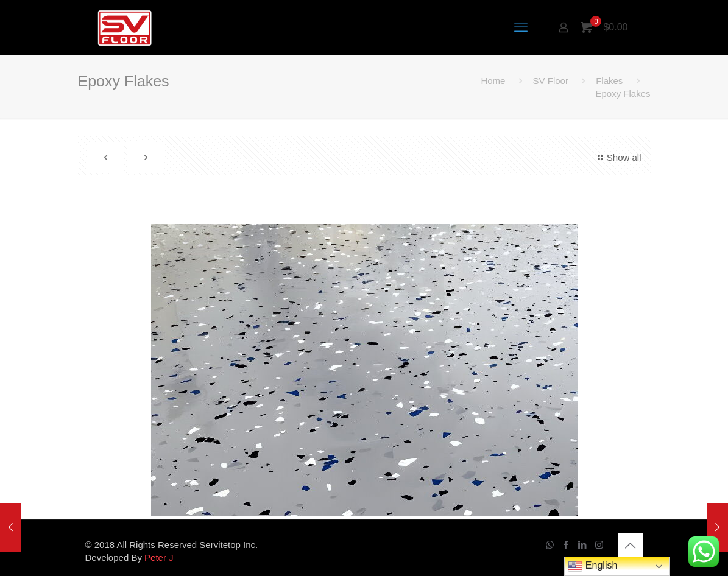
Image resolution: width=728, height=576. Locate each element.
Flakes (609, 81)
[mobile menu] (521, 27)
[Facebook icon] (566, 545)
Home (493, 81)
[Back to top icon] (631, 546)
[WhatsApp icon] (550, 545)
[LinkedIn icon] (583, 545)
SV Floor (551, 81)
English (592, 566)
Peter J (159, 557)
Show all (618, 157)
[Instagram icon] (599, 545)
